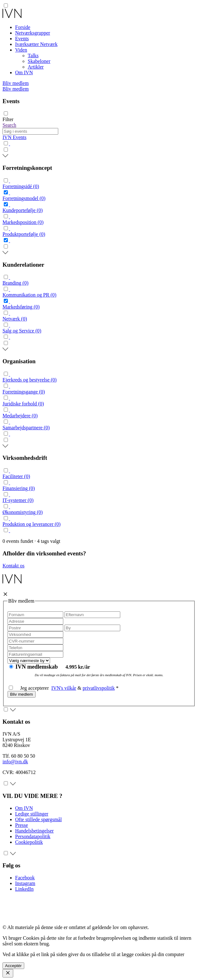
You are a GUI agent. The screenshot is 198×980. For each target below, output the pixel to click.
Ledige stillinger (32, 814)
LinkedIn (24, 889)
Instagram (25, 883)
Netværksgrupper (33, 33)
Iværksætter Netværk (36, 44)
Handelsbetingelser (34, 831)
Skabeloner (39, 61)
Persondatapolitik (33, 836)
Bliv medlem (16, 83)
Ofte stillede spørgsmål (38, 819)
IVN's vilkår (64, 688)
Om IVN (24, 72)
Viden (21, 50)
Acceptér (13, 966)
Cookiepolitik (29, 842)
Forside (23, 27)
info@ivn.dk (15, 762)
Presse (22, 825)
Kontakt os (14, 566)
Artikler (36, 67)
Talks (33, 56)
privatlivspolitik (99, 688)
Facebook (25, 878)
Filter (8, 119)
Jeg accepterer (30, 688)
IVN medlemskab (37, 667)
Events (22, 39)
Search (9, 125)
